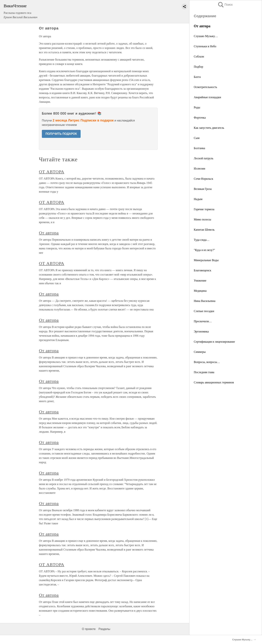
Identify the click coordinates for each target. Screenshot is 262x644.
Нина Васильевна (205, 301)
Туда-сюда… (202, 240)
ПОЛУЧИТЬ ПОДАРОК (61, 134)
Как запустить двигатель (209, 128)
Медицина (200, 291)
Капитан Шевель (204, 230)
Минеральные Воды (206, 260)
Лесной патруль (204, 158)
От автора (49, 233)
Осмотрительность (205, 87)
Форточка (200, 118)
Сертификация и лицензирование (214, 342)
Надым (198, 199)
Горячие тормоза (204, 209)
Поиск (225, 5)
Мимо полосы (203, 219)
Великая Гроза (203, 189)
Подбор (198, 67)
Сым (197, 138)
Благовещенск (203, 270)
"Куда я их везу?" (204, 250)
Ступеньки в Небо (205, 46)
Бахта (197, 77)
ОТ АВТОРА (52, 172)
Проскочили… (203, 321)
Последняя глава (204, 372)
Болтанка (199, 148)
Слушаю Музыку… (206, 36)
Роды (197, 107)
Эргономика (201, 331)
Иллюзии (200, 169)
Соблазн (199, 56)
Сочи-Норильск (203, 179)
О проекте (89, 629)
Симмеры (200, 352)
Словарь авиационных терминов (214, 382)
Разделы (104, 629)
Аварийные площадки (207, 97)
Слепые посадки (204, 311)
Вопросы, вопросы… (207, 362)
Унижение (200, 281)
